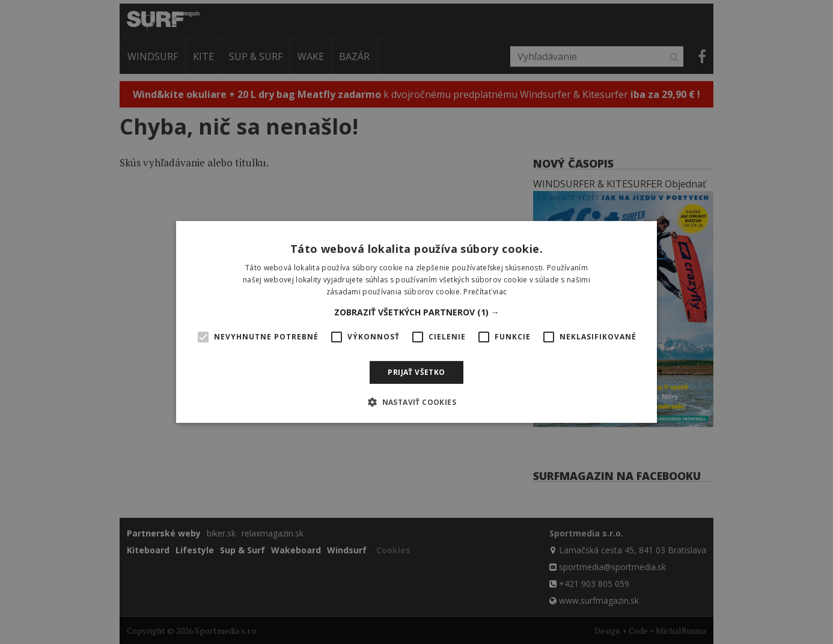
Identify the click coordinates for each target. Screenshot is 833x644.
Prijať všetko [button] (416, 372)
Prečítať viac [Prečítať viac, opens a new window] (485, 292)
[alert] (416, 322)
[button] (417, 312)
